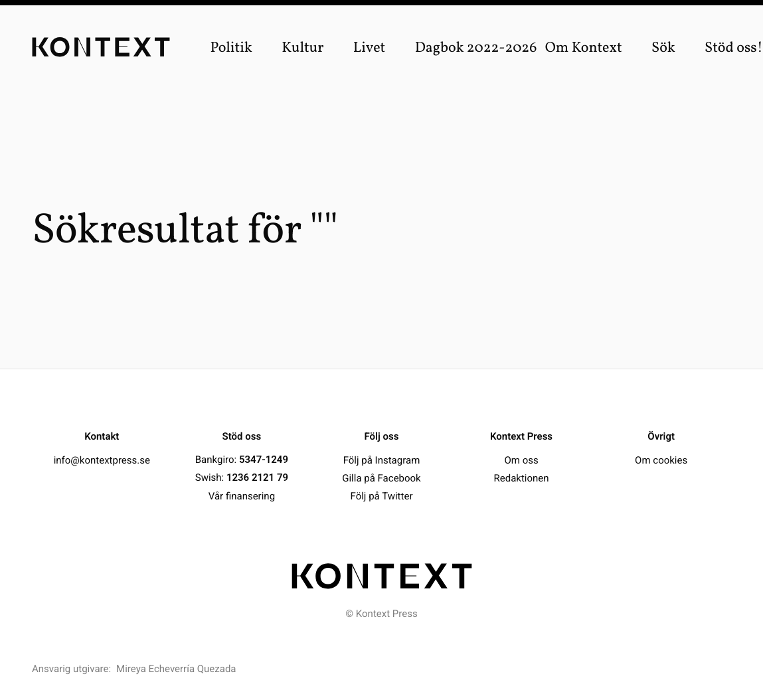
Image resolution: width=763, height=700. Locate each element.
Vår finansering (242, 495)
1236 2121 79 (257, 478)
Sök (663, 48)
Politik (231, 48)
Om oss (521, 460)
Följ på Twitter (382, 495)
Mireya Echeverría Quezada (176, 669)
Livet (370, 48)
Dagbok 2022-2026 (476, 48)
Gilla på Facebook (381, 478)
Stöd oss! (734, 48)
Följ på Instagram (382, 460)
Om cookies (661, 460)
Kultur (302, 48)
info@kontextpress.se (102, 460)
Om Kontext (584, 48)
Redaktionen (522, 478)
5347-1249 (264, 460)
